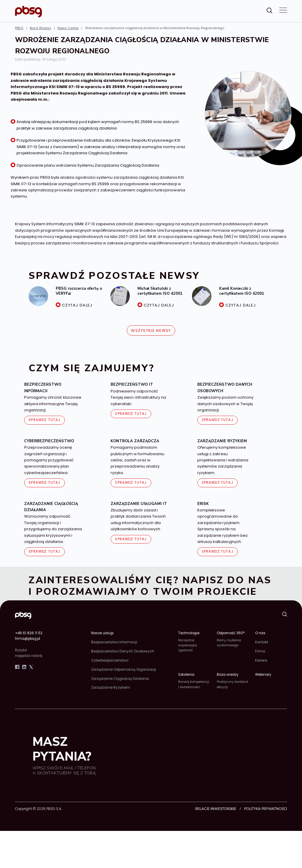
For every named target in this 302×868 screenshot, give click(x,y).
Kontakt (262, 642)
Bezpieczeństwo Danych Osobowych (123, 651)
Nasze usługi (102, 633)
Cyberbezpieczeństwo (110, 660)
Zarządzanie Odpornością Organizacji (124, 670)
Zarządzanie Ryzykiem (111, 688)
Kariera (261, 660)
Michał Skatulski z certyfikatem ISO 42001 (160, 291)
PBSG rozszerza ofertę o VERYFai (79, 291)
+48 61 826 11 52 (29, 633)
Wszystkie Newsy (151, 331)
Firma (260, 651)
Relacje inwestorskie (216, 809)
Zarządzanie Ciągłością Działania (120, 679)
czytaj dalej (77, 305)
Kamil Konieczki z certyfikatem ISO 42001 (242, 291)
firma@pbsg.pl (28, 639)
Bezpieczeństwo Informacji (114, 642)
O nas (260, 633)
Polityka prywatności (266, 809)
